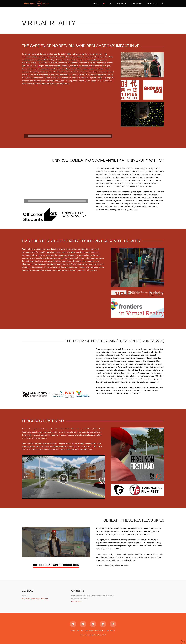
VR (78, 631)
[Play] (26, 136)
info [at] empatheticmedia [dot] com (35, 599)
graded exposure (137, 192)
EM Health (111, 631)
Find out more (76, 601)
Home (73, 631)
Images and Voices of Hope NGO (132, 387)
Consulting (100, 631)
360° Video (89, 631)
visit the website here (122, 566)
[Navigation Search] (162, 3)
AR (82, 631)
